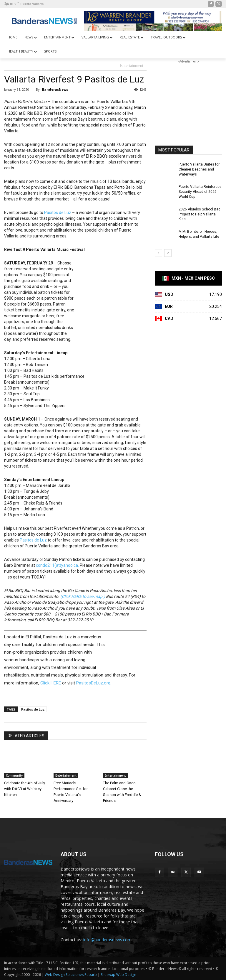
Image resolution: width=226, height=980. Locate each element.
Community (14, 775)
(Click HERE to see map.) (83, 596)
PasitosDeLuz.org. (94, 683)
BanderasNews (55, 89)
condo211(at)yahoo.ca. (57, 565)
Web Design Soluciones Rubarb (71, 975)
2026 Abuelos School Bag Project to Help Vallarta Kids (200, 214)
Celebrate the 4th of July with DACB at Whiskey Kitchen (25, 789)
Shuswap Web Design (118, 975)
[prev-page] (158, 253)
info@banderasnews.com (107, 940)
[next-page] (168, 253)
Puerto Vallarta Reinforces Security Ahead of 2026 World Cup (200, 192)
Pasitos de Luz (58, 212)
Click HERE (51, 683)
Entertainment (132, 66)
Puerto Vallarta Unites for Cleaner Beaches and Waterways (199, 169)
